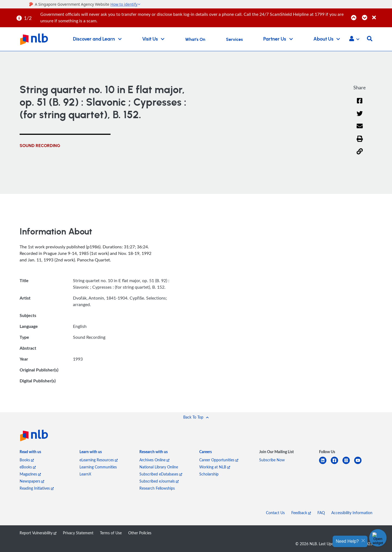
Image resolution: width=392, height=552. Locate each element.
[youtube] (360, 464)
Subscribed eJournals (159, 481)
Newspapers (32, 481)
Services (234, 39)
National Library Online (159, 467)
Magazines (30, 474)
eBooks (28, 467)
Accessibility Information (352, 513)
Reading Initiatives (37, 488)
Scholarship (209, 474)
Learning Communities (98, 467)
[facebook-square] (337, 464)
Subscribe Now (272, 460)
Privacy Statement (78, 533)
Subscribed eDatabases (161, 474)
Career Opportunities (219, 460)
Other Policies (140, 533)
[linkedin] (325, 464)
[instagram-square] (348, 464)
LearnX (85, 474)
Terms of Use (111, 533)
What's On (195, 39)
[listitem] (30, 453)
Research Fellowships (157, 488)
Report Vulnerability (38, 533)
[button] (354, 39)
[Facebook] (360, 104)
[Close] (381, 15)
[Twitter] (360, 117)
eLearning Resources (99, 460)
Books (27, 460)
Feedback (301, 513)
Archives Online (154, 460)
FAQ (321, 513)
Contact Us (275, 513)
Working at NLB (215, 467)
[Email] (360, 129)
